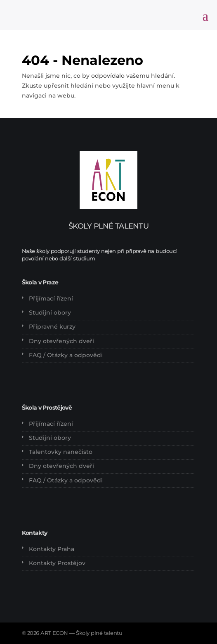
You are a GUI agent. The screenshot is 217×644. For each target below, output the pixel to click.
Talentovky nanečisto (61, 452)
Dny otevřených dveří (61, 341)
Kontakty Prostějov (57, 563)
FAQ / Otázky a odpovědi (66, 355)
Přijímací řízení (51, 298)
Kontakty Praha (52, 549)
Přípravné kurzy (52, 327)
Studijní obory (50, 312)
